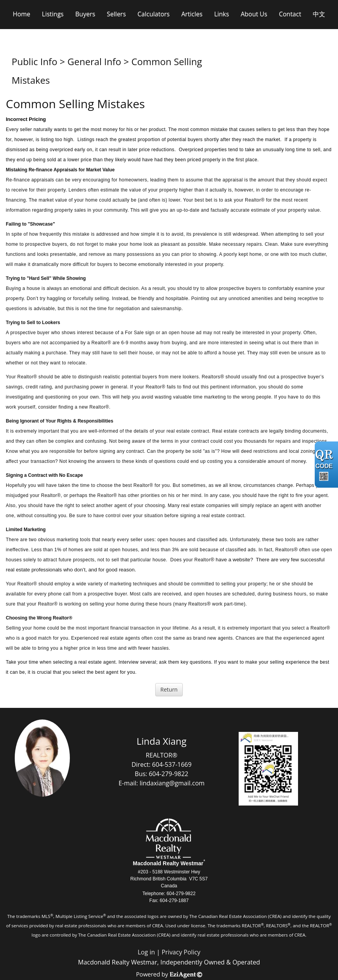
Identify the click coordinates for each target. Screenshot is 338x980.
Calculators (153, 14)
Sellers (116, 14)
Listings (53, 14)
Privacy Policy (181, 952)
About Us (254, 14)
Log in (146, 952)
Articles (192, 14)
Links (222, 14)
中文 (319, 14)
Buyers (85, 14)
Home (22, 14)
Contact (290, 14)
